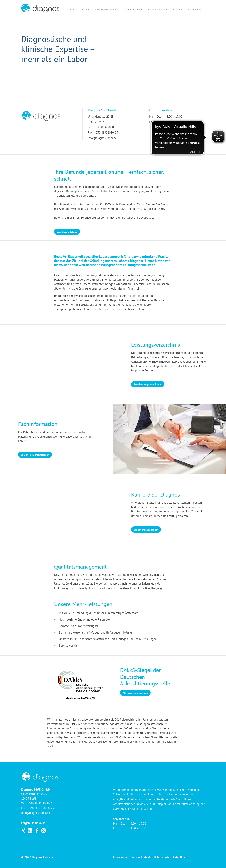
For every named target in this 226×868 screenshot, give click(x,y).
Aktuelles (179, 857)
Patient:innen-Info (158, 9)
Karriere (178, 9)
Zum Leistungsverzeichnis (148, 384)
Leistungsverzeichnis (106, 9)
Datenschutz (162, 857)
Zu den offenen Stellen (146, 530)
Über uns (85, 9)
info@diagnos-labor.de (102, 138)
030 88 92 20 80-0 (41, 803)
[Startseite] (40, 9)
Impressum (120, 857)
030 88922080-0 (106, 127)
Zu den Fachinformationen (35, 455)
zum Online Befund (67, 232)
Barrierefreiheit (140, 857)
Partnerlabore (195, 9)
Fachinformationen (133, 9)
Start (72, 9)
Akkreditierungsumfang (135, 693)
